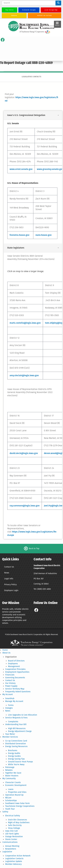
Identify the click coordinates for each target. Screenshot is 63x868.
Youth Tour (10, 809)
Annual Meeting (12, 846)
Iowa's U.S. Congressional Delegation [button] (26, 115)
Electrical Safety (13, 816)
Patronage (10, 767)
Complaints (13, 722)
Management (14, 666)
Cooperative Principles (15, 669)
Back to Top (34, 549)
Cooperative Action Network (18, 856)
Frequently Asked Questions (18, 692)
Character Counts (13, 782)
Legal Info (9, 579)
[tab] (33, 115)
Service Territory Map (15, 689)
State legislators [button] (16, 248)
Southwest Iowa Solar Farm (17, 803)
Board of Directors (16, 661)
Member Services (10, 737)
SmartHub (10, 698)
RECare (8, 798)
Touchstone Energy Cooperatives (20, 806)
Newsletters (11, 849)
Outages (9, 708)
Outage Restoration (14, 837)
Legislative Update (14, 861)
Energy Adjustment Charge (20, 731)
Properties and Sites (17, 792)
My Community (9, 779)
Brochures (13, 750)
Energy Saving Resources (16, 746)
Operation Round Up (14, 795)
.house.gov (46, 235)
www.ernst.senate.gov (21, 169)
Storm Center (11, 839)
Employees (13, 664)
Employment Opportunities (17, 672)
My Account (8, 694)
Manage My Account (14, 701)
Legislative (7, 852)
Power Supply (11, 686)
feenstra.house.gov (19, 235)
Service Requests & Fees (16, 718)
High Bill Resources (17, 728)
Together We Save (13, 773)
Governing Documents (15, 678)
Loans (11, 789)
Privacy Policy (10, 585)
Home (5, 650)
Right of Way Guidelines (19, 823)
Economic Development (16, 785)
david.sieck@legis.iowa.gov (24, 453)
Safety (5, 812)
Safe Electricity (15, 825)
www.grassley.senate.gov (50, 169)
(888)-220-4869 (44, 589)
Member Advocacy (13, 864)
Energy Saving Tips (16, 759)
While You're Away (16, 764)
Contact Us (9, 567)
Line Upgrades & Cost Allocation (23, 715)
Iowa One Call (11, 831)
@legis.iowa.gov (31, 506)
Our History (10, 683)
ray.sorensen (16, 506)
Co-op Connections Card (16, 741)
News (7, 573)
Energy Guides (14, 756)
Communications (10, 842)
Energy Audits (14, 753)
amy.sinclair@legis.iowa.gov (24, 375)
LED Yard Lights (12, 834)
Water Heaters (12, 776)
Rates (8, 711)
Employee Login (11, 590)
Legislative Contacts (14, 859)
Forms (11, 705)
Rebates (9, 770)
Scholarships (11, 801)
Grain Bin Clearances (18, 820)
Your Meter (10, 734)
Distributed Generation (16, 744)
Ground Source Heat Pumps (20, 762)
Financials (10, 675)
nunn (38, 235)
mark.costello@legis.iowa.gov (25, 323)
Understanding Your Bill (16, 724)
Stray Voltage (14, 828)
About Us (6, 653)
